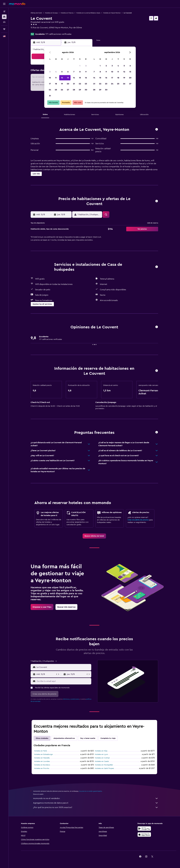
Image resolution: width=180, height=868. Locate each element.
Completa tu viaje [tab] (108, 738)
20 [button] (68, 84)
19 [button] (62, 84)
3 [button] (50, 72)
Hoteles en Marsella (42, 758)
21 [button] (74, 84)
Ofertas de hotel (36, 13)
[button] (4, 4)
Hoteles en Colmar (102, 758)
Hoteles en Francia (67, 13)
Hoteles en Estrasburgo (43, 754)
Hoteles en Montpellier (104, 765)
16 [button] (86, 78)
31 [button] (50, 96)
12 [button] (62, 78)
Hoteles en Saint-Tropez (104, 768)
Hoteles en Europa (51, 13)
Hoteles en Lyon (101, 754)
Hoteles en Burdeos (42, 765)
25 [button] (56, 90)
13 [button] (68, 78)
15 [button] (80, 78)
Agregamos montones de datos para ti (96, 803)
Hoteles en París (40, 751)
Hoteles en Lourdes (42, 761)
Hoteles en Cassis (102, 761)
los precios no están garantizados (90, 791)
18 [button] (56, 84)
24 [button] (50, 90)
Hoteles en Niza (101, 751)
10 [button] (50, 78)
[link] (94, 536)
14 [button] (74, 78)
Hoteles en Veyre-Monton (112, 13)
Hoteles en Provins (42, 768)
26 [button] (62, 90)
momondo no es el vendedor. (96, 798)
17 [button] (50, 84)
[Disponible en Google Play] (144, 829)
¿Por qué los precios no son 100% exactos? (96, 807)
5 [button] (62, 72)
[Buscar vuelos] (4, 11)
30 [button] (86, 90)
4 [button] (56, 72)
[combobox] (63, 667)
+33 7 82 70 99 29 (39, 31)
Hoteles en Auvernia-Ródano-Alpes (88, 13)
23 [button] (86, 84)
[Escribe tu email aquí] (63, 681)
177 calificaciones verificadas (58, 34)
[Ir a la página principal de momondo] (17, 4)
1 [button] (80, 66)
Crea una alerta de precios (138, 520)
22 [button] (80, 84)
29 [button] (80, 90)
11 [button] (56, 78)
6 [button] (68, 72)
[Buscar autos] (4, 22)
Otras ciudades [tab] (42, 738)
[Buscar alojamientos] (4, 17)
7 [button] (74, 72)
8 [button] (80, 72)
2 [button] (86, 66)
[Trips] (4, 29)
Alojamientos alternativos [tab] (64, 738)
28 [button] (74, 90)
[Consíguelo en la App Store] (144, 835)
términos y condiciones (71, 699)
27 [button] (68, 90)
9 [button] (86, 72)
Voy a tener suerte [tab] (88, 738)
